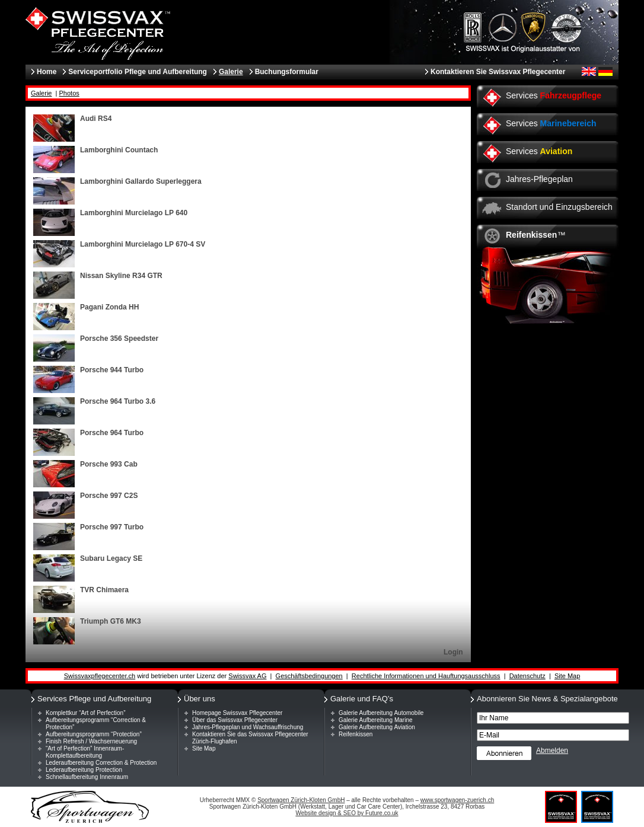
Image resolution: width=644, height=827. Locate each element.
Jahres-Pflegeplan (539, 179)
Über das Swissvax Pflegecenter (235, 720)
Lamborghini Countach (119, 150)
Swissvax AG (247, 676)
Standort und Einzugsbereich (559, 207)
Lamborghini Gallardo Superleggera (141, 181)
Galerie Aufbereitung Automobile (381, 713)
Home (47, 72)
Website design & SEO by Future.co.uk (347, 813)
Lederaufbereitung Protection (84, 770)
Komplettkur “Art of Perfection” (86, 713)
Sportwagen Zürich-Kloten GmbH (301, 800)
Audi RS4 (96, 119)
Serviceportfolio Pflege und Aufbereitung (138, 72)
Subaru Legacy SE (111, 558)
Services (554, 95)
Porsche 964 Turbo (112, 433)
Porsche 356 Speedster (119, 339)
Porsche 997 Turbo (112, 527)
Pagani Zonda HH (109, 307)
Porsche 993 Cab (109, 464)
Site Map (567, 676)
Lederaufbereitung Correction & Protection (101, 763)
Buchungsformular (287, 72)
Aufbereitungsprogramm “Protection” (94, 734)
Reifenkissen (356, 734)
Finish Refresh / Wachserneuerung (91, 741)
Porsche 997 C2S (109, 496)
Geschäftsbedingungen (309, 676)
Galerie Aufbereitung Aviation (377, 727)
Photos (69, 93)
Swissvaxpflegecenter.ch (100, 676)
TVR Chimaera (104, 590)
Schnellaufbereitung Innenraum (87, 777)
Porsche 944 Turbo (112, 370)
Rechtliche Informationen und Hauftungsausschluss (426, 676)
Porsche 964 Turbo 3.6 (118, 401)
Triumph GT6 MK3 (111, 621)
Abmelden (552, 751)
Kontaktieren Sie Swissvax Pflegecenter (498, 72)
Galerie (41, 93)
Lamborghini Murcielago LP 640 (134, 213)
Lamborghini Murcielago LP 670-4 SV (143, 244)
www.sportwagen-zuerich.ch (458, 800)
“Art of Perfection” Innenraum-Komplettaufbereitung (85, 752)
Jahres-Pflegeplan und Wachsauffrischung (248, 727)
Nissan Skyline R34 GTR (121, 276)
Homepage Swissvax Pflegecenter (237, 713)
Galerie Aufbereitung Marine (376, 720)
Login (453, 652)
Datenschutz (527, 676)
